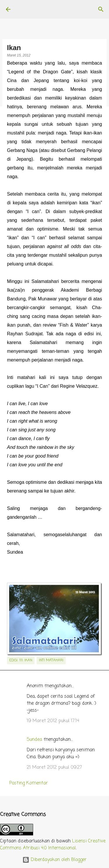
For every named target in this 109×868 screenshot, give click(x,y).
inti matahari (51, 660)
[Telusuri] (101, 9)
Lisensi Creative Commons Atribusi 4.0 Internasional (53, 845)
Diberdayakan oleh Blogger (54, 860)
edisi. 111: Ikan (21, 660)
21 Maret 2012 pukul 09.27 (54, 768)
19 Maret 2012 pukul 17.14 (53, 721)
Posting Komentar (29, 783)
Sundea (34, 740)
